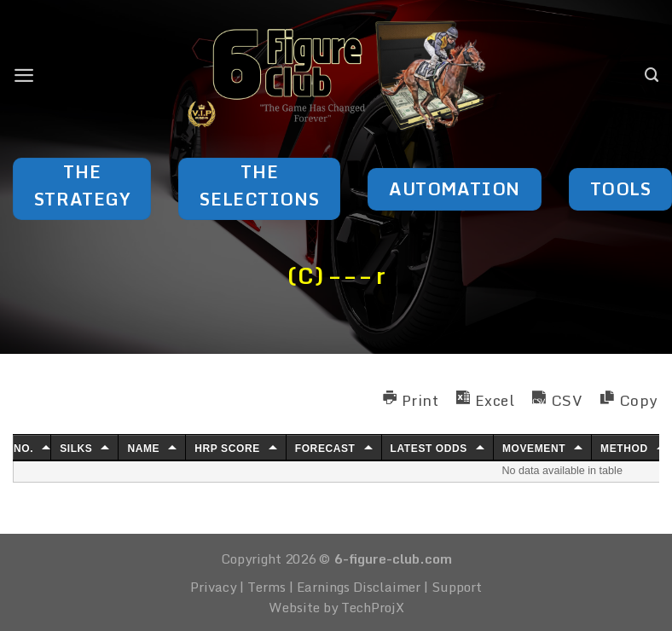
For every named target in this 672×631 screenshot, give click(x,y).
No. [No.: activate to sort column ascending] (23, 449)
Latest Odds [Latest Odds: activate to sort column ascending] (429, 449)
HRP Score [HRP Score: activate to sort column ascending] (227, 449)
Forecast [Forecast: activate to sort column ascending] (325, 449)
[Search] (652, 75)
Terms (266, 587)
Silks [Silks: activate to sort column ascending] (76, 449)
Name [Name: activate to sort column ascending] (143, 449)
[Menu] (24, 75)
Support (457, 587)
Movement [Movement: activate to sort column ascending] (534, 449)
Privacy (213, 587)
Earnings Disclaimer (359, 587)
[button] (411, 398)
